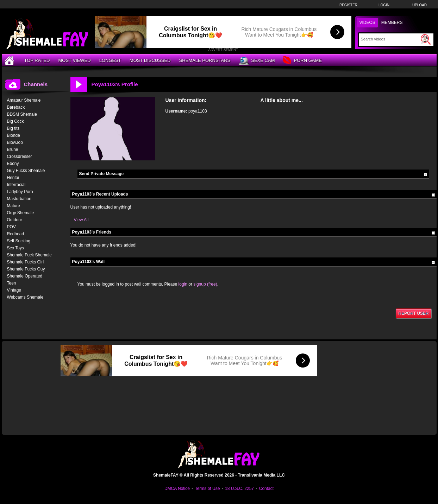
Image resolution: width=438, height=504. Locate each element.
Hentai (13, 178)
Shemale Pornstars (205, 60)
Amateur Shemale (24, 100)
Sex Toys (15, 248)
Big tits (13, 128)
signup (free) (205, 284)
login (183, 284)
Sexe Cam (257, 61)
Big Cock (15, 121)
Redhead (16, 234)
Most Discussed (150, 60)
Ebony (13, 164)
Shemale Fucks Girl (26, 262)
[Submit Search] (426, 39)
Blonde (14, 135)
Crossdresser (20, 157)
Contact (266, 489)
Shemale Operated (25, 276)
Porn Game (302, 61)
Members (392, 23)
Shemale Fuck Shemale (29, 255)
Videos (367, 23)
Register (348, 5)
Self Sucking (19, 241)
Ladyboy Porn (20, 192)
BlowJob (15, 142)
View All (81, 220)
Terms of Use (208, 489)
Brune (13, 149)
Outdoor (15, 220)
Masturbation (19, 199)
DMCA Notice (177, 489)
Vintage (14, 290)
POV (11, 227)
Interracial (16, 185)
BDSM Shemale (22, 114)
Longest (110, 60)
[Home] (10, 60)
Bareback (16, 107)
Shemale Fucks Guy (26, 269)
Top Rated (37, 60)
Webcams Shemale (25, 297)
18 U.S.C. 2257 (239, 489)
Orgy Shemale (21, 213)
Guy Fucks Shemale (26, 171)
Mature (14, 206)
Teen (12, 283)
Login (384, 5)
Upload (420, 5)
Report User (413, 313)
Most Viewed (74, 60)
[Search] (390, 39)
